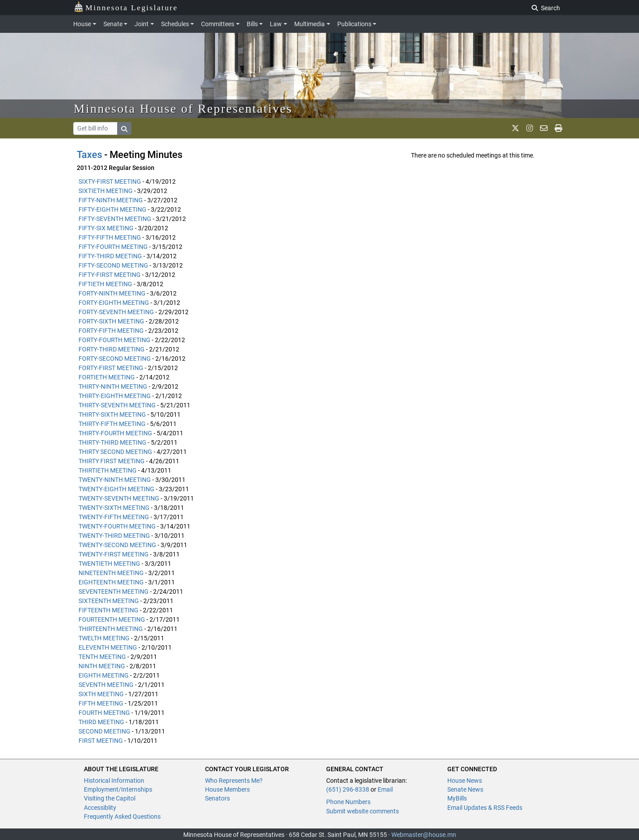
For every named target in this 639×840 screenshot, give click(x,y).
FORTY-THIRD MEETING (112, 349)
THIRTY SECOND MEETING (115, 452)
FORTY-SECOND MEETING (115, 359)
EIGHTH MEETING (104, 675)
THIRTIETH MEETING (108, 470)
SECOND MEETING (105, 731)
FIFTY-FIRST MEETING (110, 275)
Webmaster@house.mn (424, 835)
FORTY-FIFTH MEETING (111, 331)
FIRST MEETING (101, 741)
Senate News (465, 789)
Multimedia (310, 24)
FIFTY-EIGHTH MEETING (112, 209)
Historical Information (114, 781)
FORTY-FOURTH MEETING (114, 340)
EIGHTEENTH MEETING (111, 582)
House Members (227, 789)
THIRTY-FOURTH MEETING (115, 433)
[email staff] (544, 128)
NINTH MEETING (102, 666)
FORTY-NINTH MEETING (112, 293)
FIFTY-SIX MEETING (106, 228)
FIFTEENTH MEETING (108, 610)
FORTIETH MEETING (107, 377)
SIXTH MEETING (101, 694)
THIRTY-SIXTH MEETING (112, 414)
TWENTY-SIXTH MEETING (114, 508)
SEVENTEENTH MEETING (114, 592)
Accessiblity (100, 808)
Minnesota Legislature (126, 7)
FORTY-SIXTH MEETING (111, 321)
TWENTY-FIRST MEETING (114, 554)
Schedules (175, 24)
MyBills (457, 798)
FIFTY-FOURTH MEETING (113, 247)
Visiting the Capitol (110, 798)
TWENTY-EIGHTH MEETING (116, 489)
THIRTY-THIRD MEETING (112, 442)
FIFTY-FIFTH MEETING (110, 237)
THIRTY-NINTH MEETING (113, 386)
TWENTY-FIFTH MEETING (114, 517)
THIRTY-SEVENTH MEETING (117, 405)
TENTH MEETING (102, 657)
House (82, 24)
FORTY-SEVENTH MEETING (116, 312)
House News (465, 781)
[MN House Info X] (515, 128)
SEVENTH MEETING (106, 685)
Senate (113, 24)
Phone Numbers (348, 802)
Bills (252, 24)
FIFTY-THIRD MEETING (110, 256)
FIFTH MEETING (101, 703)
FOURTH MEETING (104, 713)
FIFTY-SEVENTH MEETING (115, 219)
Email (385, 789)
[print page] (558, 128)
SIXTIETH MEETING (106, 191)
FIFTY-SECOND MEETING (113, 265)
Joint (142, 24)
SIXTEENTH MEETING (109, 601)
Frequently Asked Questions (122, 816)
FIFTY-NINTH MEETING (111, 200)
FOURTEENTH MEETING (112, 619)
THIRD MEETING (101, 722)
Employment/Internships (118, 789)
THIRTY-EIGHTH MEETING (115, 396)
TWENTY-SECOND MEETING (117, 545)
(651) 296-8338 (348, 789)
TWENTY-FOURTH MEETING (117, 526)
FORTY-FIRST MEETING (111, 368)
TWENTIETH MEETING (109, 564)
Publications (354, 24)
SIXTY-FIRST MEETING (110, 181)
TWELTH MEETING (104, 638)
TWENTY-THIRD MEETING (114, 536)
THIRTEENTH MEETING (111, 629)
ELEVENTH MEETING (108, 647)
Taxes (89, 155)
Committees (218, 24)
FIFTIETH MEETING (105, 284)
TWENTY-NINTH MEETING (115, 480)
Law (276, 24)
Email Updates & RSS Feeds (485, 808)
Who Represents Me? (234, 781)
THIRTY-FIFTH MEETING (112, 424)
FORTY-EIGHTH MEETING (114, 303)
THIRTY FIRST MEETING (112, 461)
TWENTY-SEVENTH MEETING (119, 498)
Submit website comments (363, 811)
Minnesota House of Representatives (183, 108)
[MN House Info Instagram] (530, 128)
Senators (217, 798)
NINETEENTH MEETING (111, 573)
